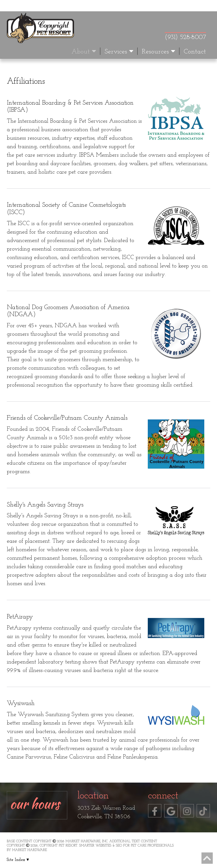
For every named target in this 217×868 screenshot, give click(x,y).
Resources (159, 51)
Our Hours (35, 804)
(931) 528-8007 (185, 37)
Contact (195, 52)
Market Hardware (30, 850)
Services (119, 51)
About (84, 51)
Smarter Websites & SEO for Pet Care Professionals (126, 846)
